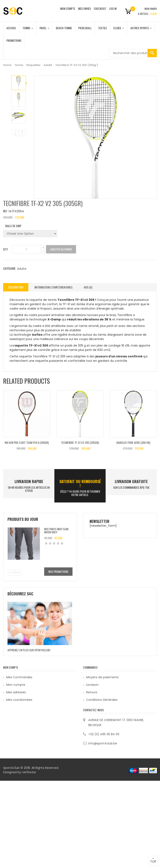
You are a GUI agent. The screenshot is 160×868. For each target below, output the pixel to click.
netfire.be (29, 772)
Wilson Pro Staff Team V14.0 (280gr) (27, 442)
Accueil (11, 28)
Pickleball (85, 28)
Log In (113, 8)
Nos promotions (58, 571)
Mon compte (16, 685)
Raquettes (33, 65)
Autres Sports (141, 28)
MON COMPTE (68, 8)
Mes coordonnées (19, 700)
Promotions (14, 40)
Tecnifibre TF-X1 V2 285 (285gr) (80, 442)
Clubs (119, 28)
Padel (44, 28)
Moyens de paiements (102, 677)
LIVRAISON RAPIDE (29, 481)
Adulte (48, 65)
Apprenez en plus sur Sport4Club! (29, 650)
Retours (92, 692)
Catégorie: (10, 268)
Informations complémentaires (53, 287)
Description (16, 287)
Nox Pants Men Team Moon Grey (56, 530)
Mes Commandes (19, 677)
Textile (102, 28)
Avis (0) (88, 287)
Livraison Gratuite (131, 481)
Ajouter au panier (61, 249)
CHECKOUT (100, 8)
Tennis (28, 28)
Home (7, 65)
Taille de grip (13, 226)
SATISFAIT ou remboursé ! (80, 483)
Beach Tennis (64, 28)
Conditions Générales (102, 700)
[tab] (16, 287)
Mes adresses (16, 692)
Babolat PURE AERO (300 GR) (133, 442)
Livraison (92, 685)
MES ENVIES (84, 8)
